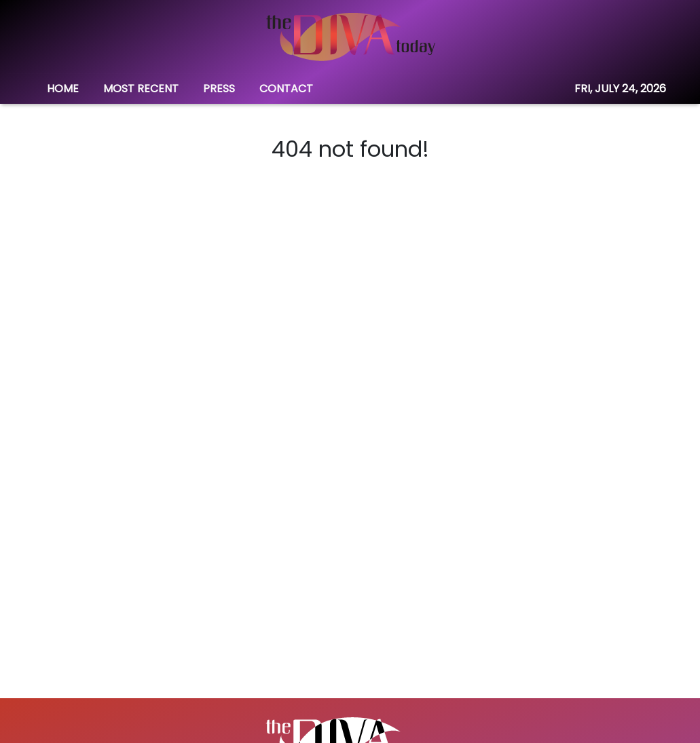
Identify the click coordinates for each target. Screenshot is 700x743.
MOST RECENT (141, 89)
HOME (63, 89)
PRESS (219, 89)
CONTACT (286, 89)
